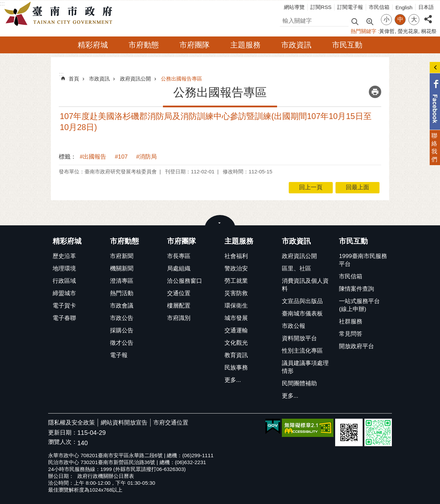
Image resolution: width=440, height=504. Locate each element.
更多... (233, 380)
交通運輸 (236, 330)
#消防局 (146, 157)
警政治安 (236, 269)
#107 (121, 157)
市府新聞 (122, 256)
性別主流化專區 (302, 351)
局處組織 (179, 269)
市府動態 (144, 45)
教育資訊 (236, 355)
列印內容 (375, 92)
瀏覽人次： (63, 442)
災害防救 (236, 293)
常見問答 (351, 334)
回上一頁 (311, 187)
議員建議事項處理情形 (305, 367)
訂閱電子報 (350, 7)
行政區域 (64, 281)
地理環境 (64, 269)
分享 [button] (428, 15)
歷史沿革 (64, 256)
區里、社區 (296, 269)
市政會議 (122, 306)
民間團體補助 (299, 383)
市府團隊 (195, 45)
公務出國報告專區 (181, 79)
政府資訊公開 (135, 79)
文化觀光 (236, 343)
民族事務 (236, 368)
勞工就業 (236, 281)
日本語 (426, 7)
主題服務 (245, 45)
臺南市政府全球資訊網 (60, 14)
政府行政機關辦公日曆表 (106, 476)
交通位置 (179, 293)
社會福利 (236, 256)
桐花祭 (429, 31)
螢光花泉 (408, 31)
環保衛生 (236, 306)
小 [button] (387, 19)
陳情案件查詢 (356, 289)
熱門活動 (122, 293)
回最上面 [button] (357, 187)
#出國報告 (93, 157)
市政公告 (122, 318)
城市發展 (236, 318)
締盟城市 (64, 293)
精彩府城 (93, 45)
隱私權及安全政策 (71, 423)
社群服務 (351, 321)
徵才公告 (122, 343)
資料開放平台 (299, 338)
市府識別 (179, 318)
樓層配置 (179, 306)
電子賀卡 (64, 306)
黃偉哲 (387, 31)
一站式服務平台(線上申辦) (359, 305)
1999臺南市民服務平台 (363, 260)
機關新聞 (122, 269)
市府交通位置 (171, 423)
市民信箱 (379, 7)
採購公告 (122, 330)
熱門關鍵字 (364, 31)
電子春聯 (64, 318)
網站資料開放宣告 (124, 423)
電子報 (119, 355)
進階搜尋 (370, 21)
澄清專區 (122, 281)
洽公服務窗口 (185, 281)
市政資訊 (296, 45)
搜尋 (286, 20)
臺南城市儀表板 (302, 314)
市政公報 (294, 326)
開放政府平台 (356, 346)
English (404, 7)
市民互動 (347, 45)
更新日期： (63, 433)
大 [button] (414, 19)
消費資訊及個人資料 (305, 285)
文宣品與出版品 (302, 301)
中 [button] (400, 19)
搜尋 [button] (355, 21)
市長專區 (179, 256)
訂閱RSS (321, 7)
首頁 (74, 79)
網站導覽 (294, 7)
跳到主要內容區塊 (4, 4)
